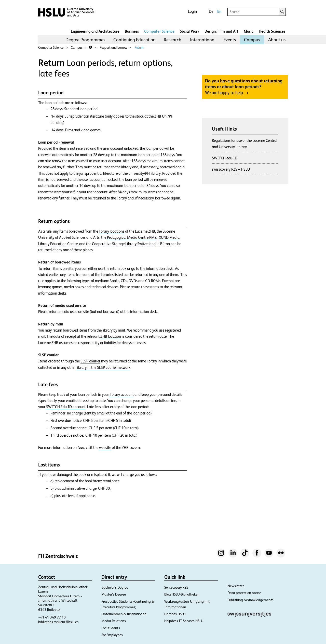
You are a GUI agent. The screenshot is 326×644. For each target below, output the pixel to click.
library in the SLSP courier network (103, 368)
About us (277, 40)
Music (249, 31)
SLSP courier (90, 361)
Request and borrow (113, 48)
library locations (112, 231)
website (105, 448)
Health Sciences (272, 31)
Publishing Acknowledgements (250, 600)
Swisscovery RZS (176, 587)
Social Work (189, 31)
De (211, 11)
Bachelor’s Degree (115, 587)
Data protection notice (244, 593)
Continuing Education (134, 40)
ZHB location (111, 336)
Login (192, 11)
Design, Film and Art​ (221, 31)
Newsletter (236, 586)
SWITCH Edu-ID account (66, 407)
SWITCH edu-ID (225, 158)
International (202, 40)
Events (230, 40)
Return (139, 48)
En (219, 11)
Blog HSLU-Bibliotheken (182, 594)
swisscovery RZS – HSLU (231, 169)
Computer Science (159, 31)
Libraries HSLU (175, 614)
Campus (252, 40)
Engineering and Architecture (95, 31)
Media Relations (114, 621)
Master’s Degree (114, 594)
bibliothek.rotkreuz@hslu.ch (58, 622)
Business (132, 31)
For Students (111, 628)
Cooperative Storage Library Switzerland (124, 244)
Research (173, 40)
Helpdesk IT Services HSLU (184, 621)
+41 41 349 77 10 (52, 617)
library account (121, 395)
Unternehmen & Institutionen (124, 614)
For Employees (112, 635)
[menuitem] (85, 40)
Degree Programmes (85, 40)
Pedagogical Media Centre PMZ (132, 237)
